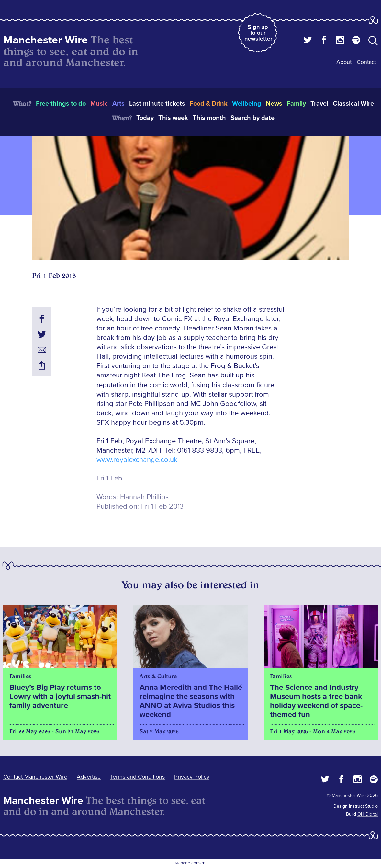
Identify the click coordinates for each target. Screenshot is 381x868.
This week (173, 118)
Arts (118, 104)
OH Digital (368, 814)
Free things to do (61, 104)
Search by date (252, 118)
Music (99, 104)
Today (145, 118)
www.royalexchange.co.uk (137, 460)
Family (296, 104)
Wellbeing (247, 104)
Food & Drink (209, 104)
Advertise (89, 777)
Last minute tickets (157, 104)
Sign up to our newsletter (258, 33)
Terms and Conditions (137, 777)
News (274, 104)
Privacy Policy (192, 777)
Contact (366, 62)
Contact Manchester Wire (35, 777)
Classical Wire (353, 104)
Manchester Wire (45, 40)
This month (209, 118)
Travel (319, 104)
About (344, 62)
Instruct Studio (363, 806)
